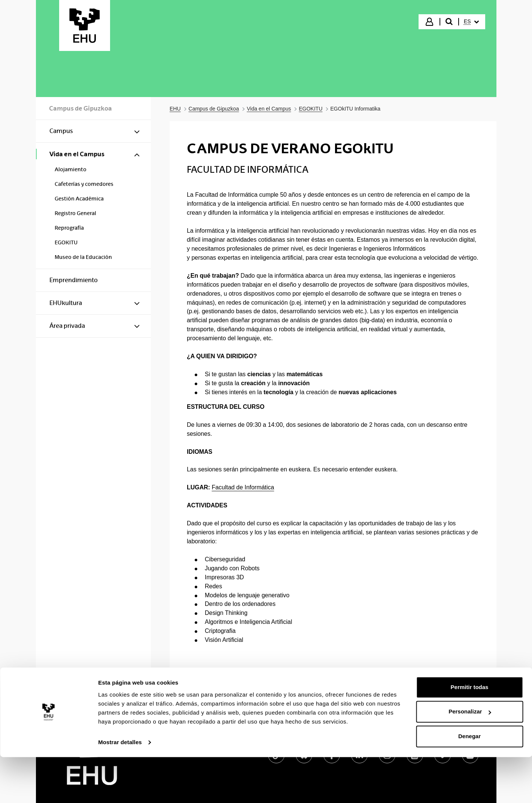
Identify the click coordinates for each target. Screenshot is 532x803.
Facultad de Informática (243, 487)
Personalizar (470, 757)
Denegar (469, 782)
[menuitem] (471, 22)
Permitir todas (470, 733)
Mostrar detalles (120, 788)
